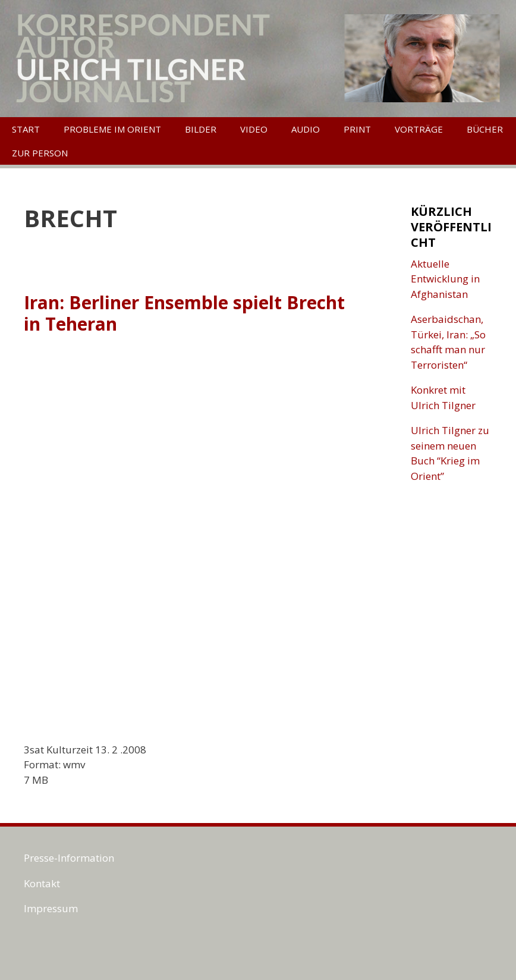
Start (26, 129)
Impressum (51, 908)
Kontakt (42, 883)
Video (254, 129)
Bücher (485, 129)
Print (357, 129)
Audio (306, 129)
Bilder (201, 129)
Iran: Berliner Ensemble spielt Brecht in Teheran (184, 313)
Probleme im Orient (112, 129)
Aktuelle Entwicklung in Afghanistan (445, 279)
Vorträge (419, 129)
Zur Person (40, 153)
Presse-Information (69, 858)
